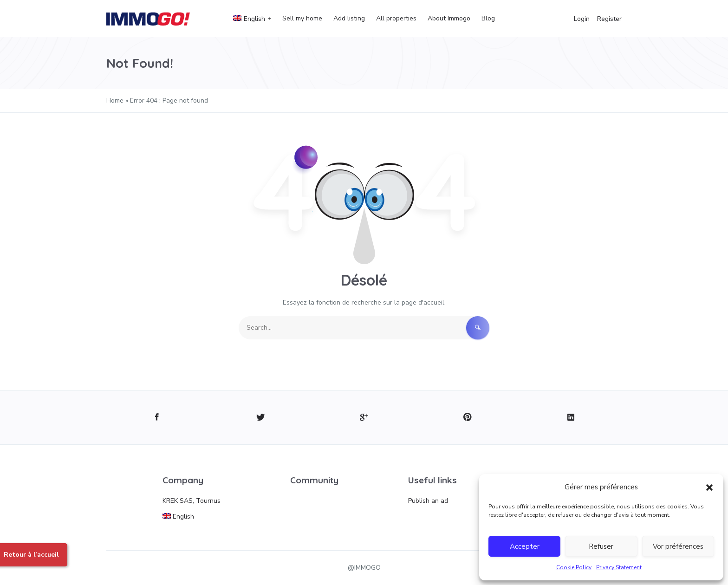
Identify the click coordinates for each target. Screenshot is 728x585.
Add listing (349, 18)
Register (609, 19)
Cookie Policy (574, 567)
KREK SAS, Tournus (192, 501)
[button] (709, 487)
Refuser (601, 546)
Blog (488, 18)
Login (582, 19)
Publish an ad (428, 501)
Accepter (525, 546)
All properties (396, 18)
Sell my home (302, 18)
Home (115, 101)
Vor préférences (678, 546)
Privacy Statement (619, 567)
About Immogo (449, 18)
